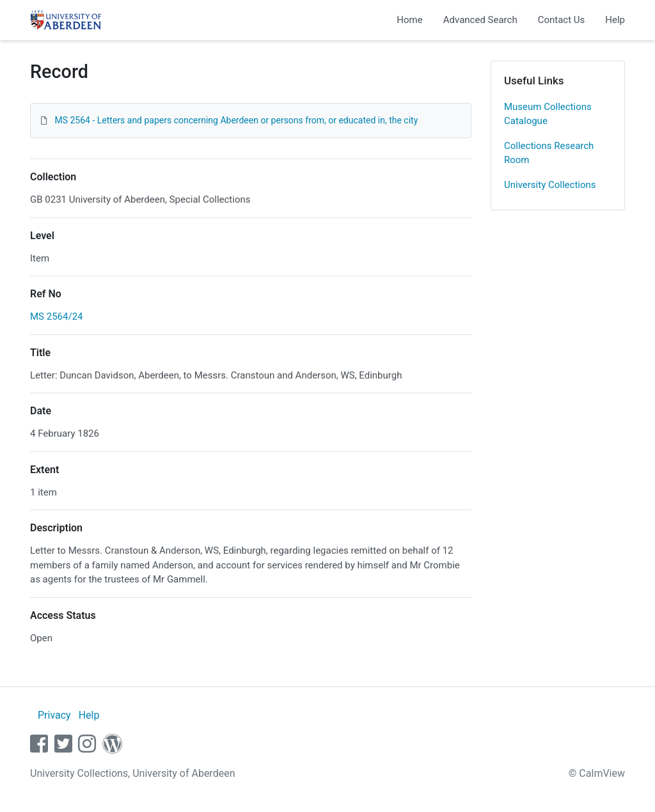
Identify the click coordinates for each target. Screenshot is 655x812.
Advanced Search (480, 20)
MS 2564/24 (57, 316)
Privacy (54, 715)
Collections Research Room (549, 153)
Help (615, 20)
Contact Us (562, 20)
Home (409, 20)
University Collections (550, 185)
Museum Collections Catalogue (548, 114)
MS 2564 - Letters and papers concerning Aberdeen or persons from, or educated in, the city (236, 120)
